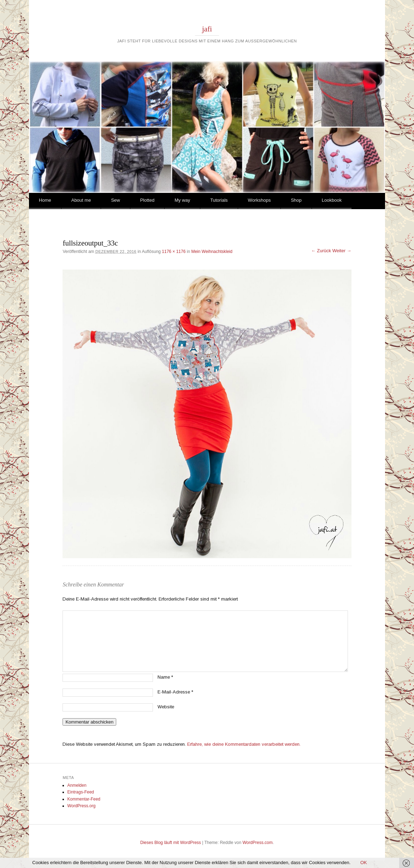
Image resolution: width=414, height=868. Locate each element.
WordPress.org (82, 806)
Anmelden (77, 785)
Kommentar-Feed (84, 799)
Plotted (147, 200)
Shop (296, 200)
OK (364, 863)
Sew (115, 200)
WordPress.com (258, 843)
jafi (207, 29)
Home (45, 200)
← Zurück (321, 251)
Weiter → (342, 251)
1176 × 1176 (174, 252)
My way (182, 200)
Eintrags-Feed (81, 792)
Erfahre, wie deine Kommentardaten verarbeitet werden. (244, 744)
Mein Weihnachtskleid (212, 252)
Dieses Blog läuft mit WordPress (171, 843)
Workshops (259, 200)
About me (81, 200)
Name (165, 677)
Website (166, 707)
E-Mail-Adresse (175, 692)
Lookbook (332, 200)
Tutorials (219, 200)
